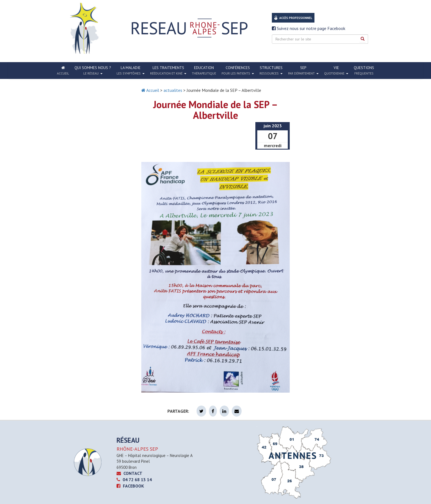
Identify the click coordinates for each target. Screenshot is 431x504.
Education (204, 70)
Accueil (150, 90)
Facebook (130, 486)
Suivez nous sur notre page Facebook (309, 28)
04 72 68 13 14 (134, 480)
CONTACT (129, 473)
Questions (364, 70)
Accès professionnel (296, 18)
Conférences (238, 70)
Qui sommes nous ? (93, 70)
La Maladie (131, 70)
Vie (336, 70)
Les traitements (168, 70)
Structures (271, 70)
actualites (173, 90)
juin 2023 (273, 126)
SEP (303, 70)
